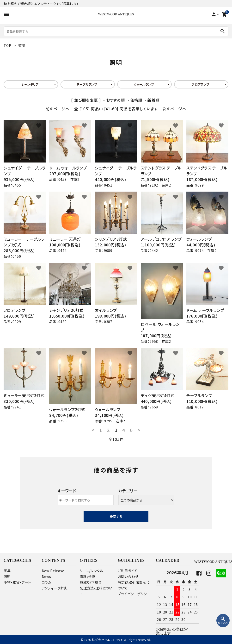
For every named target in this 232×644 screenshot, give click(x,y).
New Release (53, 571)
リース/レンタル (91, 571)
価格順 (136, 100)
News (46, 576)
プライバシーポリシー (134, 594)
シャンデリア (30, 84)
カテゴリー (128, 491)
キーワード (67, 491)
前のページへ (58, 109)
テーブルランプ (87, 84)
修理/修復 (88, 576)
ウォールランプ (144, 84)
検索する (116, 516)
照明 (7, 576)
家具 (7, 571)
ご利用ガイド (128, 571)
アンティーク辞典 (55, 588)
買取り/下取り (91, 582)
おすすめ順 (116, 100)
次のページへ (174, 109)
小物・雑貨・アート (17, 582)
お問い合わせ (128, 576)
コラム (47, 582)
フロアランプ (201, 84)
